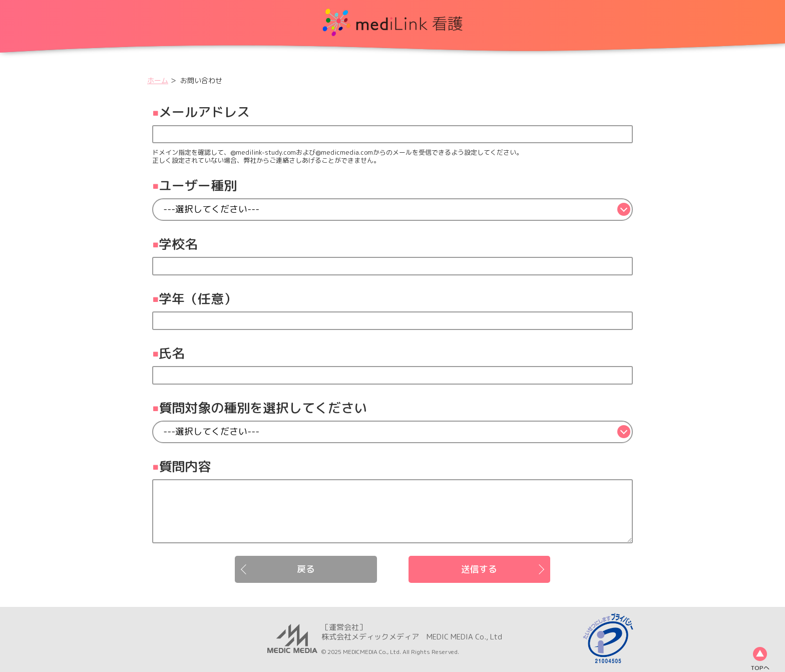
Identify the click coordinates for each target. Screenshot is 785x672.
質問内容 (185, 466)
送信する (479, 569)
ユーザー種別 (198, 185)
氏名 (172, 353)
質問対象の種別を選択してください (263, 408)
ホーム (158, 80)
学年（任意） (198, 298)
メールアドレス (204, 112)
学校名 (178, 244)
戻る (306, 569)
